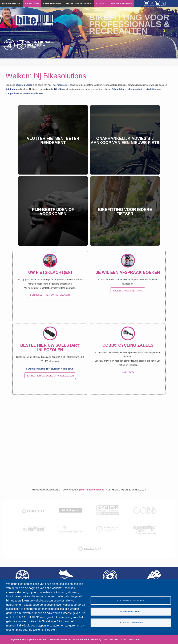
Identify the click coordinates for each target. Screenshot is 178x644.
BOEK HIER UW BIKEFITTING (128, 291)
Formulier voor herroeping (87, 639)
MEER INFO (128, 372)
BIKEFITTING (32, 4)
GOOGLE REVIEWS (122, 4)
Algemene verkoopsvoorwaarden (28, 639)
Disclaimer (135, 639)
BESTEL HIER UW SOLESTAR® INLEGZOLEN (50, 376)
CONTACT (102, 4)
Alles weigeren (131, 611)
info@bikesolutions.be (92, 490)
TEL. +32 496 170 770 (115, 639)
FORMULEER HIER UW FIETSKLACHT (50, 295)
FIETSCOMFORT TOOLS (79, 4)
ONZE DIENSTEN (52, 4)
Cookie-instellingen (131, 600)
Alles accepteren (131, 623)
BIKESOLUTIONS (11, 4)
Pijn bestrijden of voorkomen (53, 212)
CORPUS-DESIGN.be (60, 639)
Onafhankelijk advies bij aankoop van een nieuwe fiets (125, 141)
